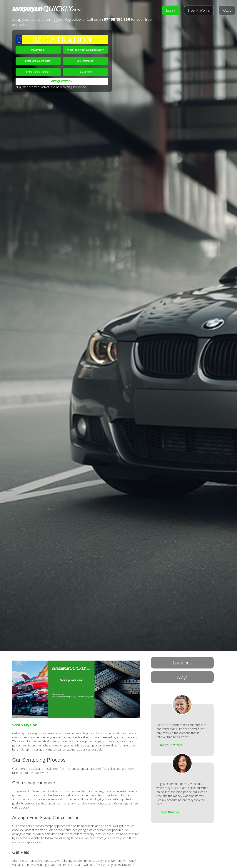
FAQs (227, 10)
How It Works (199, 10)
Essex (171, 10)
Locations (182, 663)
